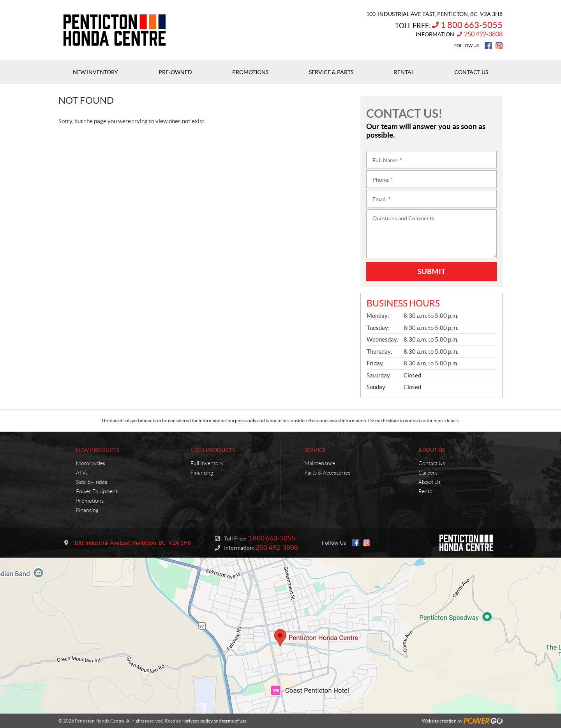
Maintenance (320, 463)
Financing (87, 510)
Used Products (213, 450)
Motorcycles (91, 463)
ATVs (82, 473)
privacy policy (198, 721)
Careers (428, 473)
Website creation (439, 721)
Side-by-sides (92, 482)
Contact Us (432, 463)
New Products (98, 450)
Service (315, 450)
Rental (426, 491)
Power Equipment (97, 491)
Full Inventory (207, 463)
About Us (432, 450)
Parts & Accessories (327, 473)
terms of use (234, 721)
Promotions (90, 501)
